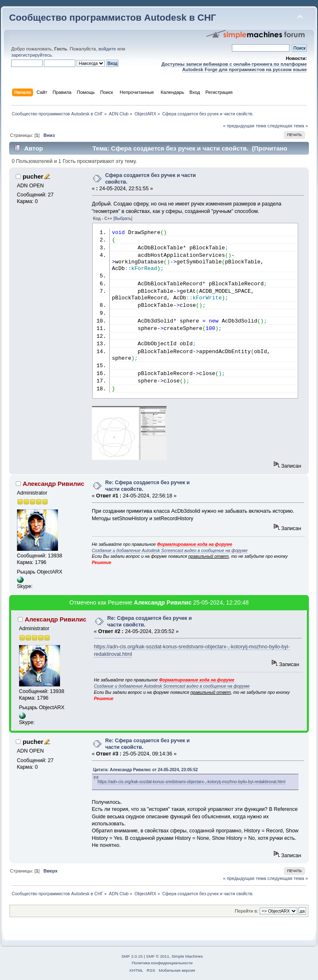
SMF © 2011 (158, 956)
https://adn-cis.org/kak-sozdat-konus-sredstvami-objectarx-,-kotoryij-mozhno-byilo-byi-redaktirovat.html (192, 782)
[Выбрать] (123, 219)
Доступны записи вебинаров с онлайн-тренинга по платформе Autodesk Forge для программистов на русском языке (234, 67)
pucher (33, 176)
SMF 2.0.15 (132, 956)
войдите (107, 49)
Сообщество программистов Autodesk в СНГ (113, 18)
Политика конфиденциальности (162, 963)
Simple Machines (187, 956)
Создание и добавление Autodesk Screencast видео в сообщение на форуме (170, 550)
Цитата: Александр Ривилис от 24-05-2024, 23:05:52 (146, 770)
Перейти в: (247, 911)
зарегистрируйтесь (31, 55)
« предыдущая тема (244, 126)
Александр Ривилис (54, 484)
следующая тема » (288, 126)
